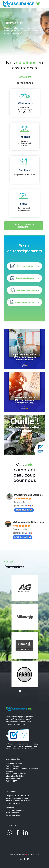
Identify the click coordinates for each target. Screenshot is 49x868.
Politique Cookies (12, 766)
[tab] (24, 77)
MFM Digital (34, 854)
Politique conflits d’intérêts (16, 774)
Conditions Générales (14, 764)
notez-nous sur (24, 510)
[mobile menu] (45, 4)
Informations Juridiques (15, 779)
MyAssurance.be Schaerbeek (28, 522)
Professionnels (25, 83)
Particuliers (24, 77)
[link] (24, 349)
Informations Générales (15, 776)
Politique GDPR (11, 781)
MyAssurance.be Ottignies (28, 495)
